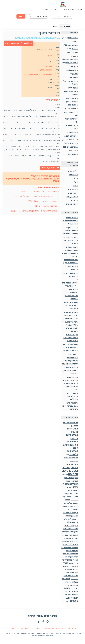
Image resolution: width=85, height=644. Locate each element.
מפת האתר (15, 629)
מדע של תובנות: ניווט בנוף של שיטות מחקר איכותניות (70, 371)
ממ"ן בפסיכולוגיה (28, 179)
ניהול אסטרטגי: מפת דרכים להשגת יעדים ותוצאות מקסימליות (70, 348)
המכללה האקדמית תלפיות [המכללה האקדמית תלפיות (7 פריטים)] (67, 542)
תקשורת (75, 155)
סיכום (76, 186)
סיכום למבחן (73, 190)
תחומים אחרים (72, 147)
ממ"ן (50, 56)
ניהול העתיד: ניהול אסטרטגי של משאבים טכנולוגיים (70, 306)
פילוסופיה (74, 133)
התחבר (51, 26)
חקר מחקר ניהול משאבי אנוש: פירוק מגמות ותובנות (71, 338)
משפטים (75, 98)
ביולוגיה (75, 49)
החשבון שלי (59, 629)
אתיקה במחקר (72, 354)
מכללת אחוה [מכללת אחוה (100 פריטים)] (68, 576)
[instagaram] (48, 622)
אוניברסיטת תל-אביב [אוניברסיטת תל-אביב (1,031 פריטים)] (72, 453)
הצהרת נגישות (36, 629)
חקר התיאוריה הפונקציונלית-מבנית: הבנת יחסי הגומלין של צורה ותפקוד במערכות (70, 384)
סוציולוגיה (74, 109)
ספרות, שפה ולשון (71, 112)
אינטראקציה (48, 75)
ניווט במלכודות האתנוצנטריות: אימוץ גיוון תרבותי (70, 406)
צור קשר (67, 629)
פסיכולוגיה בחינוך (46, 70)
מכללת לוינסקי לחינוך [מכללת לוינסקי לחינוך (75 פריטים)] (71, 582)
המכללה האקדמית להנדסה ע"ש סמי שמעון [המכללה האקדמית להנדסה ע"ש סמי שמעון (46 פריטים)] (71, 513)
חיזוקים (30, 75)
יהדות (75, 74)
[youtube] (39, 622)
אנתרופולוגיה (73, 45)
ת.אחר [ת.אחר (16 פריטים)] (68, 602)
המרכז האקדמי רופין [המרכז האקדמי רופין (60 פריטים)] (71, 557)
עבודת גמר (74, 201)
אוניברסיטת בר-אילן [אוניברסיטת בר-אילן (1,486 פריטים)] (72, 437)
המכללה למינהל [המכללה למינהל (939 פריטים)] (70, 545)
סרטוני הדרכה (25, 629)
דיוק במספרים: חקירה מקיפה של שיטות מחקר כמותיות (70, 361)
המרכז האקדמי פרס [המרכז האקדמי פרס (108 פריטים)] (71, 554)
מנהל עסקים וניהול (71, 92)
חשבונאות (74, 70)
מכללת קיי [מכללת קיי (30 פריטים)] (75, 595)
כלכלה (75, 78)
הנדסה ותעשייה (72, 63)
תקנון (8, 629)
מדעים (75, 88)
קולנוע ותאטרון (72, 140)
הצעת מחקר (73, 175)
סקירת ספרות (73, 193)
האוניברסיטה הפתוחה (44, 49)
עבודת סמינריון (72, 204)
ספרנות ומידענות (71, 119)
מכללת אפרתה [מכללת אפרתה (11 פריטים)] (74, 579)
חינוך (25, 75)
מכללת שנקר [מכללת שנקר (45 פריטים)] (67, 595)
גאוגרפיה (74, 53)
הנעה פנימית (38, 75)
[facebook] (43, 622)
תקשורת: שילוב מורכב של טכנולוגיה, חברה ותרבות (70, 221)
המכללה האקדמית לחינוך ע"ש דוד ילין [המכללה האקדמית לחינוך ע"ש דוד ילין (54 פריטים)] (71, 519)
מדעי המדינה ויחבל (71, 81)
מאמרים (74, 629)
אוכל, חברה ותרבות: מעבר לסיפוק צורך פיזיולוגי (70, 241)
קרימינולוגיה (73, 144)
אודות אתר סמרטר (48, 629)
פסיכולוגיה (48, 67)
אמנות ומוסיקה (72, 38)
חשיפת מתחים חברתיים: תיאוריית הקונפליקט (71, 396)
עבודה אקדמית (72, 197)
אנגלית (75, 42)
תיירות (75, 151)
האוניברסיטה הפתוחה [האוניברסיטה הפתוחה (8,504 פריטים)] (70, 473)
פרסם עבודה (64, 26)
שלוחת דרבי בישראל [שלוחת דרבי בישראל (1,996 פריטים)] (72, 600)
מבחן (76, 179)
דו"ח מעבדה (73, 171)
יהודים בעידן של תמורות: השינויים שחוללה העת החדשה (70, 231)
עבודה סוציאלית (72, 126)
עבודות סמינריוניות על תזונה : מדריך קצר (71, 276)
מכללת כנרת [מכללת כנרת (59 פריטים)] (66, 579)
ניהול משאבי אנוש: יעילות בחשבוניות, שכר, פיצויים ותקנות (70, 315)
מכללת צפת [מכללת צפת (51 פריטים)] (69, 592)
